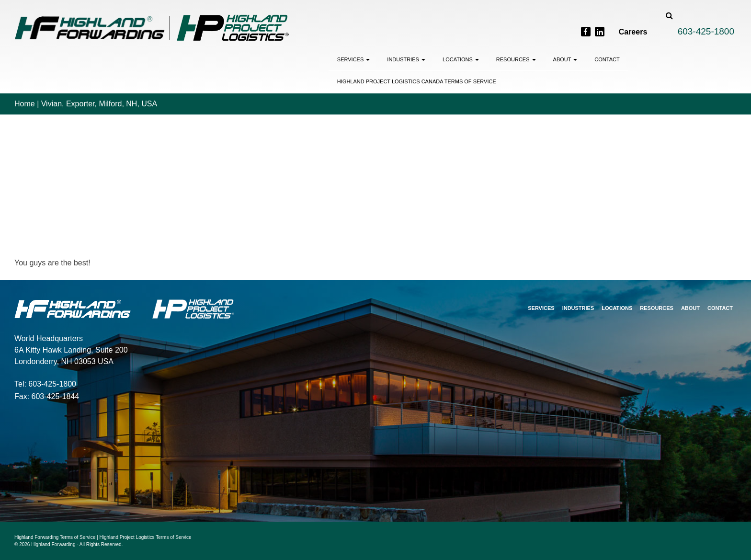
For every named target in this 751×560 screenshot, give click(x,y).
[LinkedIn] (600, 32)
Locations (461, 59)
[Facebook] (586, 32)
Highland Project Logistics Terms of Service (146, 537)
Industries (406, 59)
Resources (516, 59)
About (565, 59)
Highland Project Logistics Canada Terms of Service (417, 81)
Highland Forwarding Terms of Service (55, 537)
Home (25, 104)
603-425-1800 (706, 31)
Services (354, 59)
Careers (633, 32)
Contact (607, 59)
